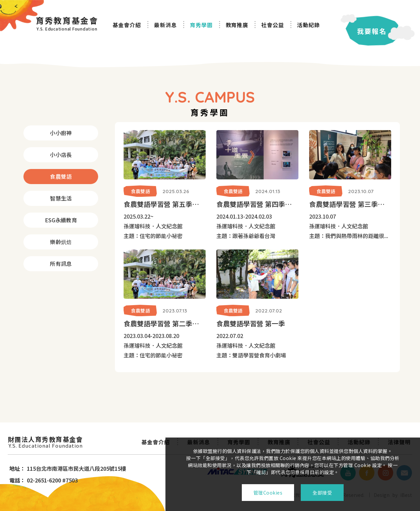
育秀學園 (201, 25)
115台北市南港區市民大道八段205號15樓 (76, 468)
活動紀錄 (308, 25)
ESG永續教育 (61, 220)
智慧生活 (61, 198)
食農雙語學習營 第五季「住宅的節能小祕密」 (165, 204)
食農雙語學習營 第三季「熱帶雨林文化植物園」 (350, 204)
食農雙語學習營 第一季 (251, 323)
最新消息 (165, 25)
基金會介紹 (127, 25)
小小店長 (61, 155)
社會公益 (273, 25)
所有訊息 (61, 264)
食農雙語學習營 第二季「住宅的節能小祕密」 (165, 323)
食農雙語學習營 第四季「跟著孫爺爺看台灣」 (257, 204)
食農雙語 (61, 176)
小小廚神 (61, 133)
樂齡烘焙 (61, 242)
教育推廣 (237, 25)
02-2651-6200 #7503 (52, 480)
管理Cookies (268, 493)
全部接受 (322, 493)
